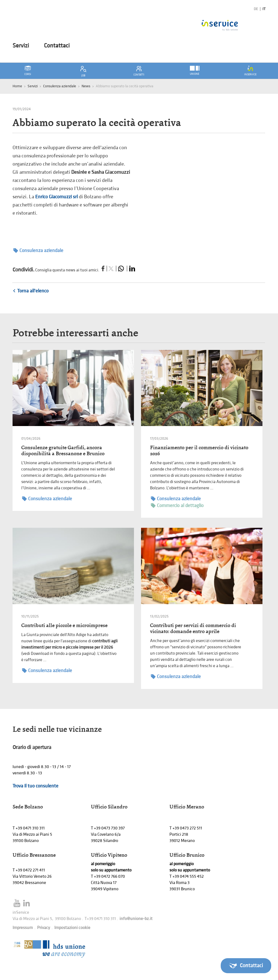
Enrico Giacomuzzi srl (57, 197)
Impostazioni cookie (72, 928)
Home (17, 86)
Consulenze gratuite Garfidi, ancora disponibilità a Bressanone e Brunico (63, 450)
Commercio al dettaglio (177, 506)
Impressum (23, 928)
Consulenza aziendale (60, 86)
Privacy (44, 928)
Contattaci (57, 46)
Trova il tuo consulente (35, 786)
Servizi (21, 46)
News (86, 86)
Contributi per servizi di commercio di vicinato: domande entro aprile (193, 628)
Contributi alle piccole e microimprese (64, 625)
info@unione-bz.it (136, 919)
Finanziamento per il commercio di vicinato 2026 (199, 450)
